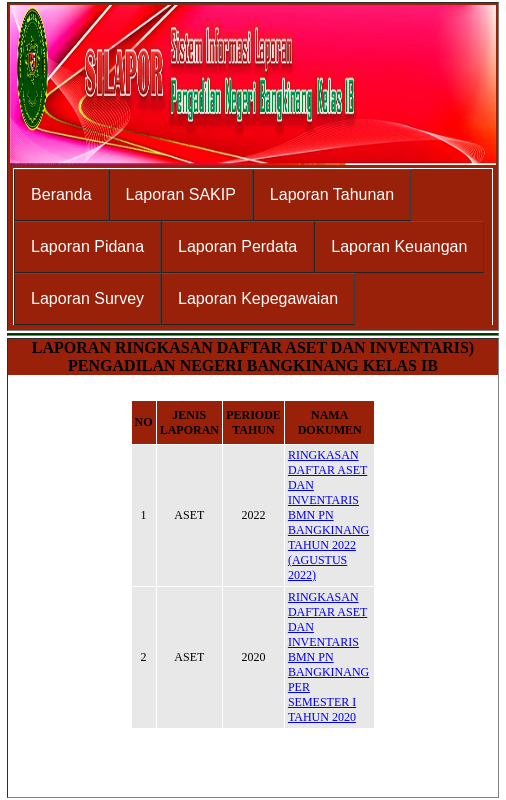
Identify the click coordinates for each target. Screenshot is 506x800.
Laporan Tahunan (332, 194)
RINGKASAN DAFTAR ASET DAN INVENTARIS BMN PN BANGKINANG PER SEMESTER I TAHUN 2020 (328, 657)
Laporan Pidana (87, 246)
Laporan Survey (87, 298)
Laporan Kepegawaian (258, 298)
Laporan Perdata (237, 246)
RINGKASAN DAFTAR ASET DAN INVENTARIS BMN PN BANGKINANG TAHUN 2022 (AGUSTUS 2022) (328, 515)
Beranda (61, 194)
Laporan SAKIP (181, 194)
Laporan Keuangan (399, 246)
